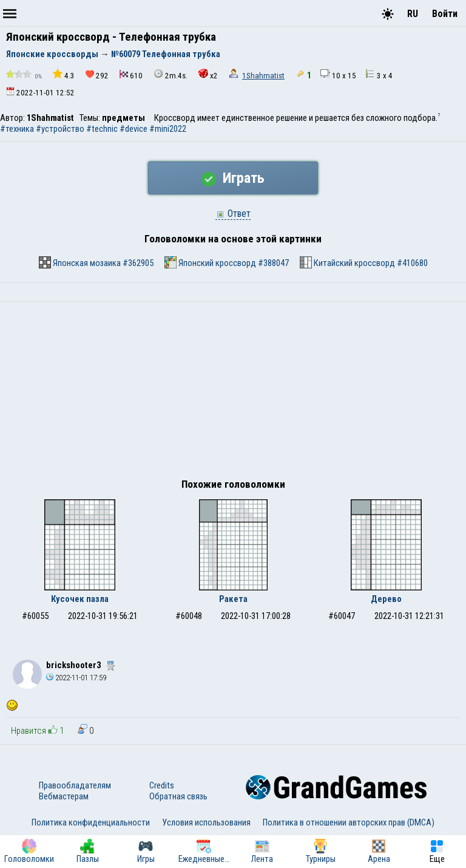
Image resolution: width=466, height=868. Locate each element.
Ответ (233, 214)
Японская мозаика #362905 (96, 262)
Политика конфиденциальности (91, 822)
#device (133, 129)
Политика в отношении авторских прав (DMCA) (349, 822)
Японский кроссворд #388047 (227, 262)
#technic (102, 129)
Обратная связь (178, 796)
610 (131, 75)
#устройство (60, 129)
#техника (17, 129)
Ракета (233, 599)
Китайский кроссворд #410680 (364, 262)
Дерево (386, 599)
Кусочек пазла (80, 599)
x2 (208, 74)
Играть (233, 178)
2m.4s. (171, 74)
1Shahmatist (263, 76)
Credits (162, 785)
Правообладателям (75, 785)
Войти (445, 14)
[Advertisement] (233, 393)
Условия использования (206, 822)
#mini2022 (168, 129)
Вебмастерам (64, 796)
